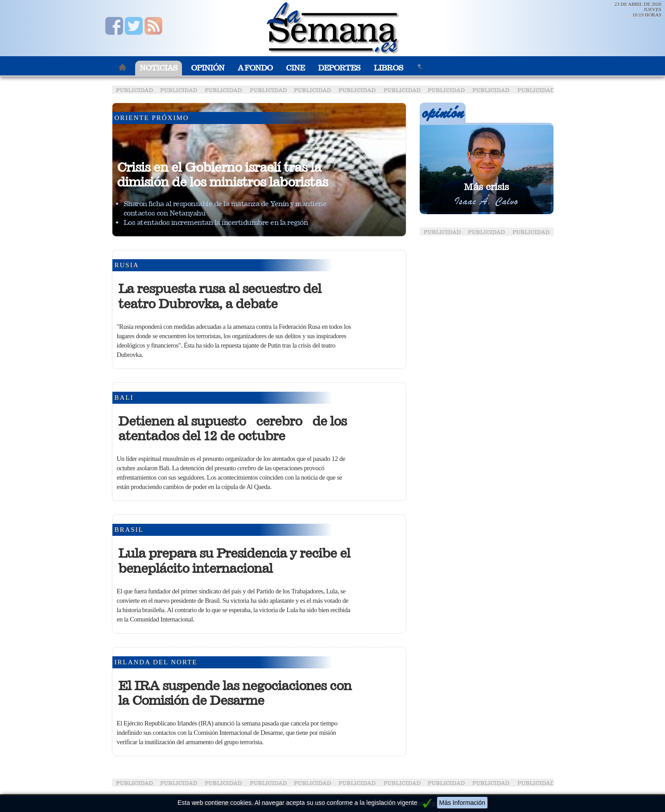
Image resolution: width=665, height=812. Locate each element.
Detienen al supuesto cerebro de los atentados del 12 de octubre (232, 429)
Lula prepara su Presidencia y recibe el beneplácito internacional (234, 561)
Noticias (159, 68)
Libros (388, 68)
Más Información (462, 803)
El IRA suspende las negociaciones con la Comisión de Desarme (235, 693)
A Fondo (255, 68)
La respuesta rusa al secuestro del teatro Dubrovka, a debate (220, 296)
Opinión (208, 68)
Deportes (339, 68)
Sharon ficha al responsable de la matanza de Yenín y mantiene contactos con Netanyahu (225, 208)
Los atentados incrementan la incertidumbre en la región (216, 222)
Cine (295, 68)
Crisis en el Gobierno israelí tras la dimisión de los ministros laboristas (222, 175)
